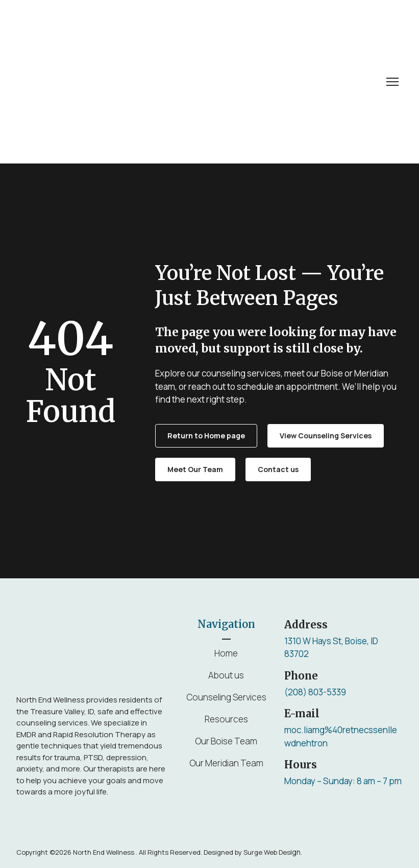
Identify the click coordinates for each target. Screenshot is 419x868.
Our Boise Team (226, 741)
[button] (206, 436)
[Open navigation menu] (392, 82)
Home (226, 653)
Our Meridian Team (226, 763)
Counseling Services (226, 697)
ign (272, 852)
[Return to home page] (83, 82)
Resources (226, 719)
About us (226, 675)
